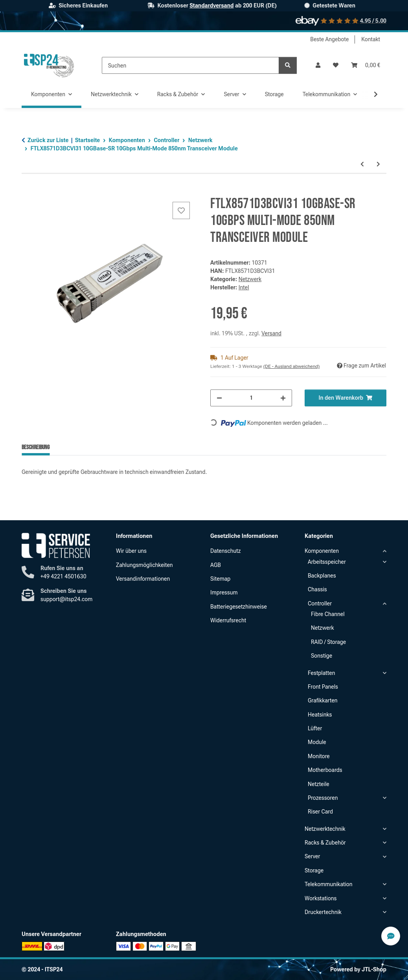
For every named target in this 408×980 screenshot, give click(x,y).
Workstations (321, 898)
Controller (320, 603)
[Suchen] (191, 65)
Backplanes (322, 576)
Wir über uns (131, 551)
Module (317, 742)
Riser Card (320, 812)
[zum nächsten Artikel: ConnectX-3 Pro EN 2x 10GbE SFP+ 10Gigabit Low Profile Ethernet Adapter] (378, 164)
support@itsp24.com (66, 599)
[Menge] (251, 398)
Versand (271, 333)
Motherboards (325, 770)
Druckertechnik (323, 912)
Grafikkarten (323, 700)
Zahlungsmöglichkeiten (144, 565)
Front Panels (323, 687)
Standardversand (211, 5)
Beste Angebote (329, 39)
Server (312, 856)
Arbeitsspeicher (327, 562)
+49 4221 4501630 (63, 576)
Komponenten (322, 551)
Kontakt (371, 39)
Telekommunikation (329, 884)
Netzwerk (250, 279)
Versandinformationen (143, 579)
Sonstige (322, 656)
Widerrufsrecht (228, 620)
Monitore (319, 756)
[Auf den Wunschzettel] (181, 210)
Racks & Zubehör (325, 843)
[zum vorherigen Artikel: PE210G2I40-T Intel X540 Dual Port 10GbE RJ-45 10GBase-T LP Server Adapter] (362, 164)
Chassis (317, 589)
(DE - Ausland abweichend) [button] (291, 366)
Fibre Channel (328, 614)
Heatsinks (320, 715)
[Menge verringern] (219, 398)
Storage (314, 870)
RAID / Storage (328, 642)
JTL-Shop (374, 969)
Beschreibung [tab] (36, 447)
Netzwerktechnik (325, 829)
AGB (216, 565)
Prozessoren (323, 798)
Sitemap (220, 579)
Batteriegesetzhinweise (239, 607)
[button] (318, 65)
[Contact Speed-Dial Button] (391, 936)
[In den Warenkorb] (28, 191)
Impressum (224, 592)
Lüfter (315, 728)
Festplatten (321, 673)
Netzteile (319, 784)
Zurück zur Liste (48, 140)
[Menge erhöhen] (283, 398)
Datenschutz (226, 551)
